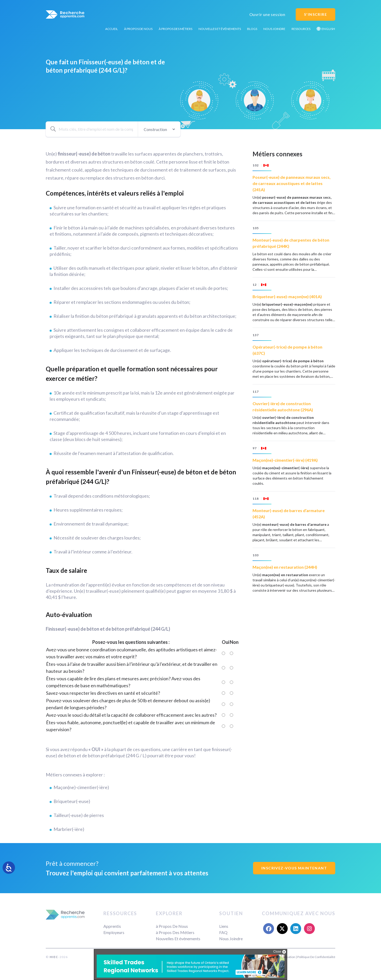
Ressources (301, 29)
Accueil (112, 29)
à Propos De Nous (138, 29)
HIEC (54, 957)
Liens (224, 926)
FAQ (223, 932)
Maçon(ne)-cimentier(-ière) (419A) (285, 460)
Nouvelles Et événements (220, 29)
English (326, 29)
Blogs (252, 29)
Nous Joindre (274, 29)
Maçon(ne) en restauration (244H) (285, 567)
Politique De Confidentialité (316, 957)
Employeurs (114, 932)
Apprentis (112, 926)
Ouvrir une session (267, 14)
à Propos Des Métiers (176, 29)
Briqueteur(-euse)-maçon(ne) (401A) (287, 296)
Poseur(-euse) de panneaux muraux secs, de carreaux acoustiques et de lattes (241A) (292, 183)
